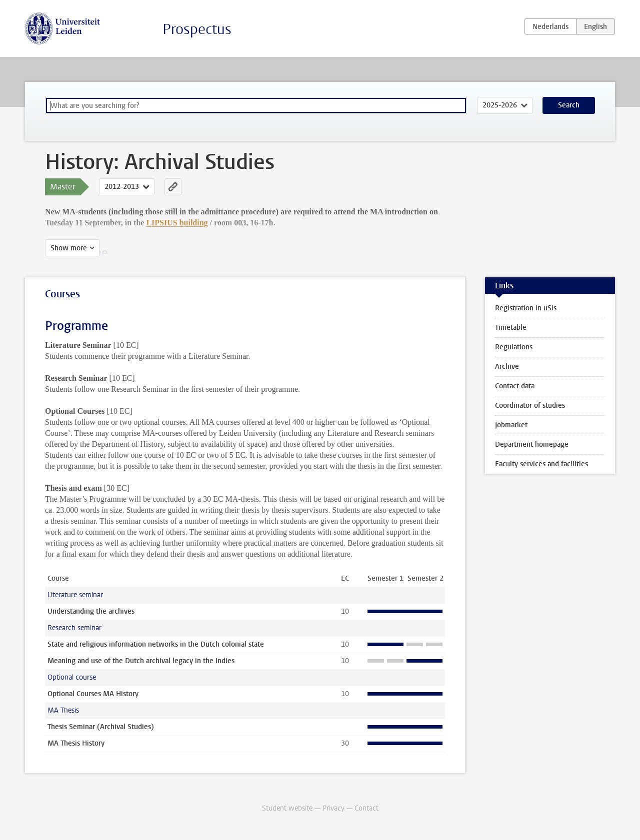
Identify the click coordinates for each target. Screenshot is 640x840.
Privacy (333, 808)
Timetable (511, 328)
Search (569, 105)
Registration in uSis (526, 308)
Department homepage (532, 444)
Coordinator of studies (530, 406)
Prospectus (197, 29)
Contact (366, 808)
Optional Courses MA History (93, 694)
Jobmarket (511, 425)
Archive (507, 367)
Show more (69, 248)
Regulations (514, 347)
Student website (287, 808)
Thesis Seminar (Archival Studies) (101, 727)
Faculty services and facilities (541, 464)
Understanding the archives (91, 611)
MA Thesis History (76, 743)
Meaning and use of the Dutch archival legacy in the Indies (141, 661)
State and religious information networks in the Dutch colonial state (156, 644)
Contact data (515, 386)
